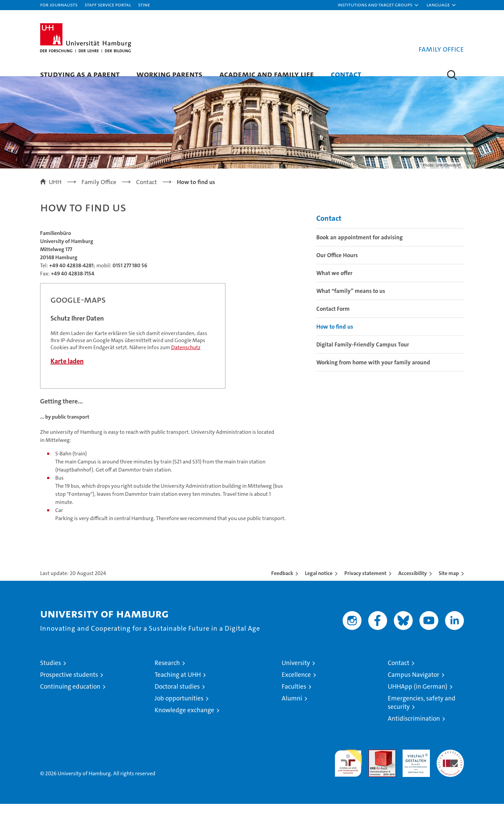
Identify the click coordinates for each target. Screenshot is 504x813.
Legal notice (319, 582)
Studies (51, 672)
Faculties (294, 696)
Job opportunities (179, 707)
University (296, 672)
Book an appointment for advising (359, 246)
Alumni (292, 707)
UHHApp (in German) (418, 696)
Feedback (282, 582)
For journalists (59, 5)
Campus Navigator (414, 684)
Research (167, 672)
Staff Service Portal (108, 5)
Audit (375, 762)
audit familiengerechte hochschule (348, 769)
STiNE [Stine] (144, 5)
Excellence (296, 684)
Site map (449, 582)
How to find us (335, 336)
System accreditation (450, 766)
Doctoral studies (177, 696)
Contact (346, 74)
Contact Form (333, 318)
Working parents (169, 74)
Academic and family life (267, 74)
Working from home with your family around (373, 371)
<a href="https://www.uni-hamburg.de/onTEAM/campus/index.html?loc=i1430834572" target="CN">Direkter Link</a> (133, 345)
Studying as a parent (80, 74)
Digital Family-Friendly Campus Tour (363, 354)
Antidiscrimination (414, 728)
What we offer (334, 282)
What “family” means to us (351, 300)
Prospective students (69, 684)
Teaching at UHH (178, 684)
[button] (378, 5)
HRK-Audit (415, 762)
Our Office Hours (337, 264)
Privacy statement (365, 582)
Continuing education (70, 696)
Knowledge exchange (184, 719)
